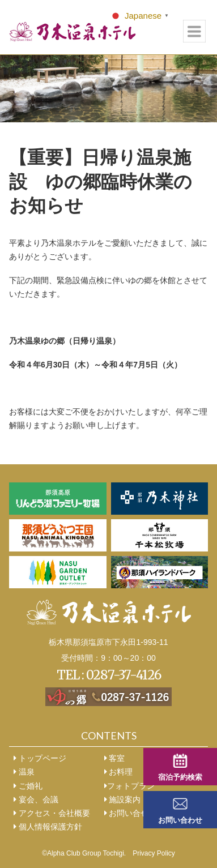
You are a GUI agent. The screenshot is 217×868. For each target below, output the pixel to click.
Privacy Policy (154, 853)
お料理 (119, 772)
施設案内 (123, 799)
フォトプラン (129, 786)
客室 (115, 758)
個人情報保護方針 (48, 827)
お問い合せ (127, 813)
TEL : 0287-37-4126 (109, 675)
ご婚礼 (28, 786)
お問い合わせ (180, 820)
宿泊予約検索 (180, 777)
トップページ (40, 758)
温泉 (24, 772)
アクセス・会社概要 (52, 813)
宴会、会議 (36, 799)
